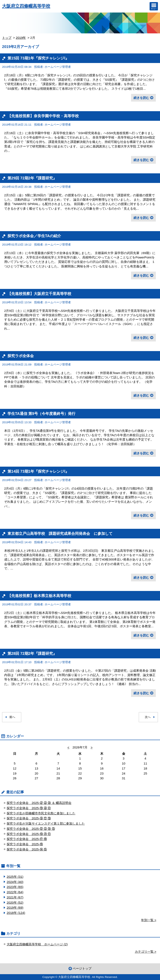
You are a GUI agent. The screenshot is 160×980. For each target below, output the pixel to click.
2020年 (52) (15, 903)
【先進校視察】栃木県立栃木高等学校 (39, 596)
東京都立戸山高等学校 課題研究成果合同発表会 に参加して (60, 533)
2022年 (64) (15, 892)
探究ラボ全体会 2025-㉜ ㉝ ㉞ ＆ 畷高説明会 (39, 803)
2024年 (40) (15, 882)
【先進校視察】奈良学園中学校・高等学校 (43, 116)
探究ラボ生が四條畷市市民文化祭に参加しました (41, 813)
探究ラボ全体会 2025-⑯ (25, 844)
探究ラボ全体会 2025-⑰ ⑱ (27, 839)
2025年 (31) (15, 877)
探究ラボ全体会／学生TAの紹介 (34, 236)
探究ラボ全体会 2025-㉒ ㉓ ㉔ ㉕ (31, 829)
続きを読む (141, 98)
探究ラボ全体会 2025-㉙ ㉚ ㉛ (29, 808)
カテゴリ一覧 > (146, 952)
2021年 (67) (15, 897)
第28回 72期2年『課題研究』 (32, 653)
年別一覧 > (149, 920)
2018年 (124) (16, 913)
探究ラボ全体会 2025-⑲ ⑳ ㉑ (29, 834)
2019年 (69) (15, 908)
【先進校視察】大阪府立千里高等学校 (39, 294)
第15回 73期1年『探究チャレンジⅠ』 (38, 58)
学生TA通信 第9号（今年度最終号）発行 (41, 414)
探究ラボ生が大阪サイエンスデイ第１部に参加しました (46, 823)
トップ (7, 38)
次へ (148, 717)
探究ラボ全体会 (21, 356)
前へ (12, 717)
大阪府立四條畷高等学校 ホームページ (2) (37, 944)
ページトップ (82, 968)
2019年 (21, 38)
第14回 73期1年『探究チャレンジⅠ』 (38, 471)
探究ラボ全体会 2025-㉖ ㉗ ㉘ (29, 818)
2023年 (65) (15, 887)
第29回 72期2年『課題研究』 (32, 178)
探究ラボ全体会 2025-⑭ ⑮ (27, 849)
